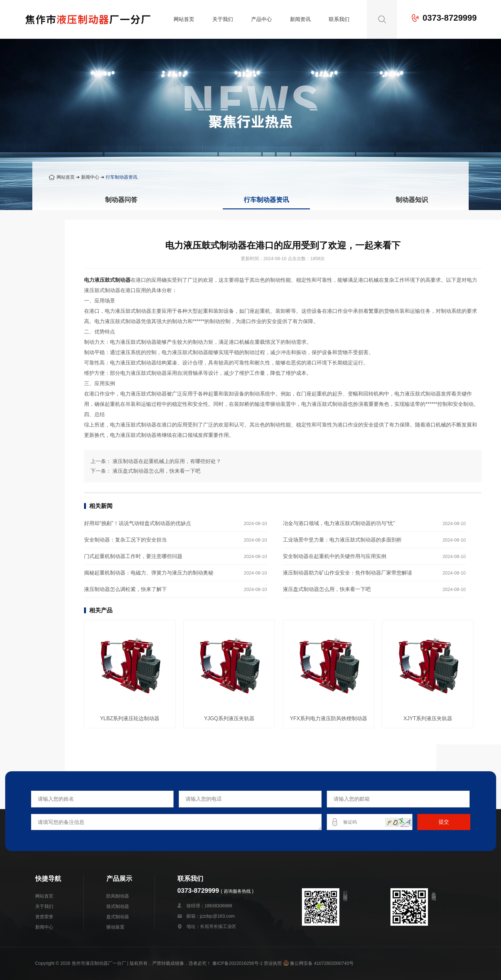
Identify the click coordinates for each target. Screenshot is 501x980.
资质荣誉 (44, 917)
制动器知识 (412, 200)
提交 (444, 822)
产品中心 (261, 19)
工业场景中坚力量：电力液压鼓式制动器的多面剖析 (342, 540)
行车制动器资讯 (122, 177)
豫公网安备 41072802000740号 (318, 963)
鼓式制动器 (118, 906)
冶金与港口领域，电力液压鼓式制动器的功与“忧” (339, 523)
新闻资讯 (300, 19)
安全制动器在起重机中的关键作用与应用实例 (335, 556)
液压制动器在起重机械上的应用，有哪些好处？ (167, 461)
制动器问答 (121, 200)
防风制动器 (118, 896)
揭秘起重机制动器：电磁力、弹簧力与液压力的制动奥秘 (149, 573)
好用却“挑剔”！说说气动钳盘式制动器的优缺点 (138, 523)
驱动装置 (115, 927)
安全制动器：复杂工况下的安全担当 (125, 540)
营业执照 (273, 963)
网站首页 (184, 19)
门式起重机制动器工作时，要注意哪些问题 (133, 556)
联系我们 (339, 19)
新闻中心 (90, 177)
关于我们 (223, 19)
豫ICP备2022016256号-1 (238, 963)
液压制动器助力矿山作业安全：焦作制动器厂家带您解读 (347, 573)
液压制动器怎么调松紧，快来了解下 (125, 589)
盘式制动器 (118, 917)
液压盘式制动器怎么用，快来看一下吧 (156, 471)
